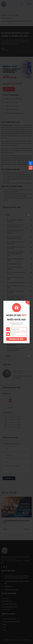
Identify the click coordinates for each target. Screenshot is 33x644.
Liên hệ (31, 169)
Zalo (31, 164)
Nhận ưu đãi (17, 339)
